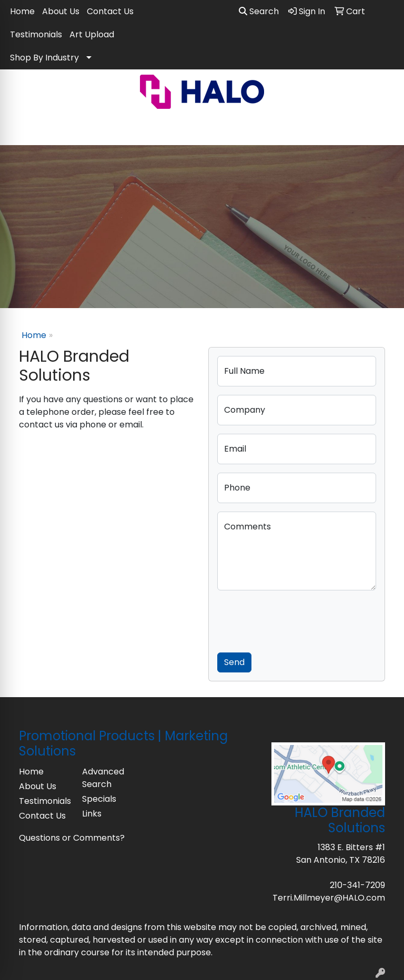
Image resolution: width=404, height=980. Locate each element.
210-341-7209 (357, 885)
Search (259, 11)
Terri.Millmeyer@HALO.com (329, 898)
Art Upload (92, 34)
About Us (61, 11)
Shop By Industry (44, 58)
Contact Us (110, 11)
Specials (99, 799)
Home (22, 11)
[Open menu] (383, 130)
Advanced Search (103, 778)
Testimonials (36, 34)
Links (92, 814)
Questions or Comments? (72, 838)
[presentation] (297, 619)
